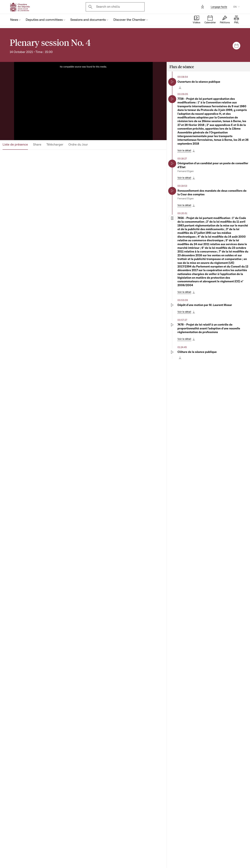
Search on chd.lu (108, 7)
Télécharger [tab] (55, 145)
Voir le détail (184, 150)
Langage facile (219, 7)
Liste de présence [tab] (15, 145)
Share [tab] (37, 145)
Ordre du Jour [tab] (78, 145)
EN (235, 7)
